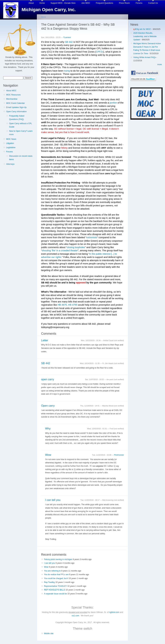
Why (48, 429)
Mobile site (49, 634)
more (160, 64)
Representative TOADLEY (55, 586)
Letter (45, 340)
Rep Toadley (49, 582)
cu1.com (75, 616)
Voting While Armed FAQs (145, 57)
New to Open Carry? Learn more (21, 133)
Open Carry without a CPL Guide (20, 125)
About (31, 3)
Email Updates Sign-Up (16, 107)
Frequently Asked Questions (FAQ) (17, 118)
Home (42, 3)
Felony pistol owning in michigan (58, 559)
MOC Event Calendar (15, 103)
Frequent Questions (104, 3)
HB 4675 (62, 305)
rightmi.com (114, 612)
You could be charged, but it (56, 578)
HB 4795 (73, 305)
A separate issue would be (55, 594)
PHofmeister (119, 455)
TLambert (67, 37)
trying (67, 71)
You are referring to (52, 571)
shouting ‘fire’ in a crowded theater (60, 251)
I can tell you (53, 500)
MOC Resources (13, 95)
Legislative (11, 147)
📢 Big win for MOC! (142, 29)
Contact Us (153, 3)
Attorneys (10, 164)
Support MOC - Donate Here (63, 3)
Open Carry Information (16, 112)
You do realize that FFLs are (56, 575)
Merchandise (12, 99)
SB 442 (69, 42)
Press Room (124, 3)
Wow (48, 455)
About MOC (11, 91)
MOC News (11, 139)
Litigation (10, 143)
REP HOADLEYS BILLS (55, 590)
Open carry (48, 406)
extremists (92, 237)
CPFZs (100, 52)
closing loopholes (76, 247)
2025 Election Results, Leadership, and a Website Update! (145, 36)
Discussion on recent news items (21, 158)
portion (113, 103)
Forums (139, 3)
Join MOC (86, 3)
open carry (48, 379)
